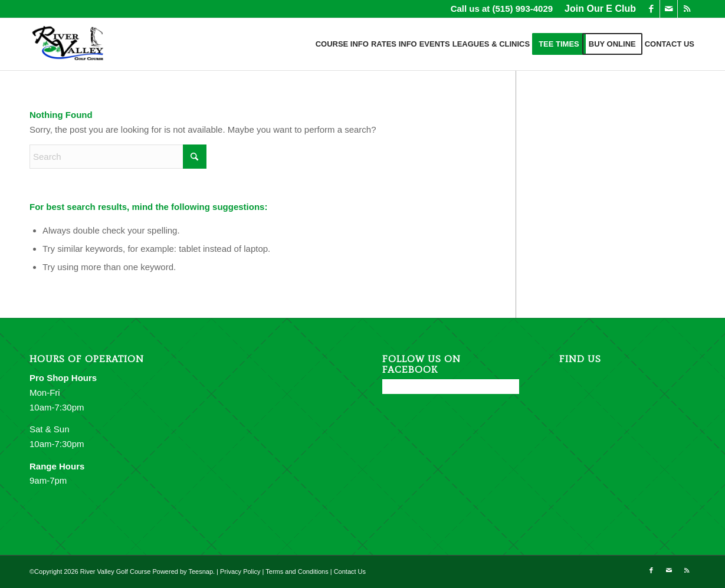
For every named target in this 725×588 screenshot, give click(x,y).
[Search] (118, 157)
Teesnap (201, 571)
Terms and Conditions (297, 571)
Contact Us (350, 571)
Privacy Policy (240, 571)
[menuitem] (597, 9)
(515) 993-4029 (523, 9)
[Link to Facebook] (651, 9)
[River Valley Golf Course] (68, 44)
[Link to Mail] (669, 9)
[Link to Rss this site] (687, 9)
